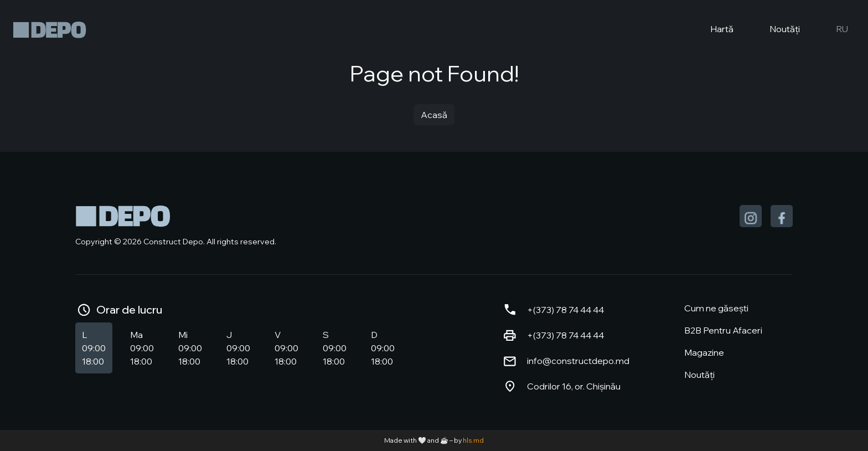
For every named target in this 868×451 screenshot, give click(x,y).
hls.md (473, 440)
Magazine (704, 352)
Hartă (713, 30)
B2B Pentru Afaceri (723, 330)
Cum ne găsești (716, 308)
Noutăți (776, 30)
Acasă (434, 115)
